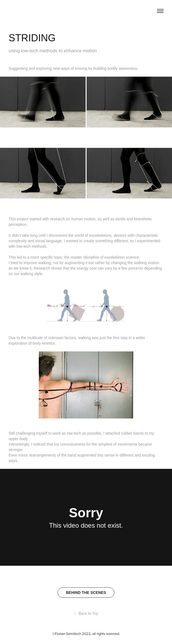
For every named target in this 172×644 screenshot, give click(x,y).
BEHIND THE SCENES (86, 593)
